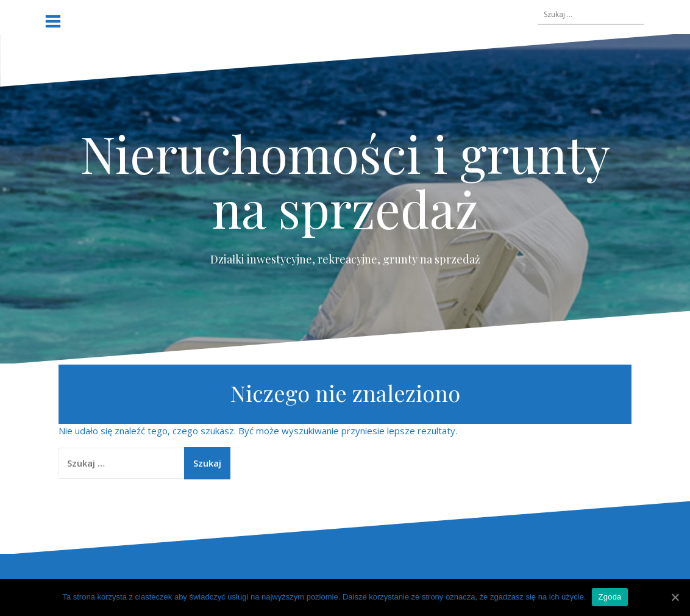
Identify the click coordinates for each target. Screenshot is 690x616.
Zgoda (610, 597)
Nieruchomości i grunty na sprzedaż (345, 181)
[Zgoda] (675, 597)
